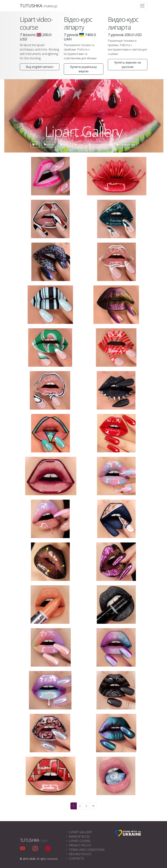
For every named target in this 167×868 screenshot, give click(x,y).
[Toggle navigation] (142, 6)
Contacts (75, 858)
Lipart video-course (36, 23)
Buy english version (40, 67)
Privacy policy (78, 845)
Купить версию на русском (128, 65)
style (79, 145)
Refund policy (78, 854)
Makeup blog (77, 837)
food (64, 145)
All (35, 145)
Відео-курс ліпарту (78, 23)
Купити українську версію (83, 69)
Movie (49, 145)
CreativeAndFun (100, 145)
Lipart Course (78, 841)
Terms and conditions (85, 850)
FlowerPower (126, 145)
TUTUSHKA (39, 6)
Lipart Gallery (79, 832)
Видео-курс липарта (123, 23)
